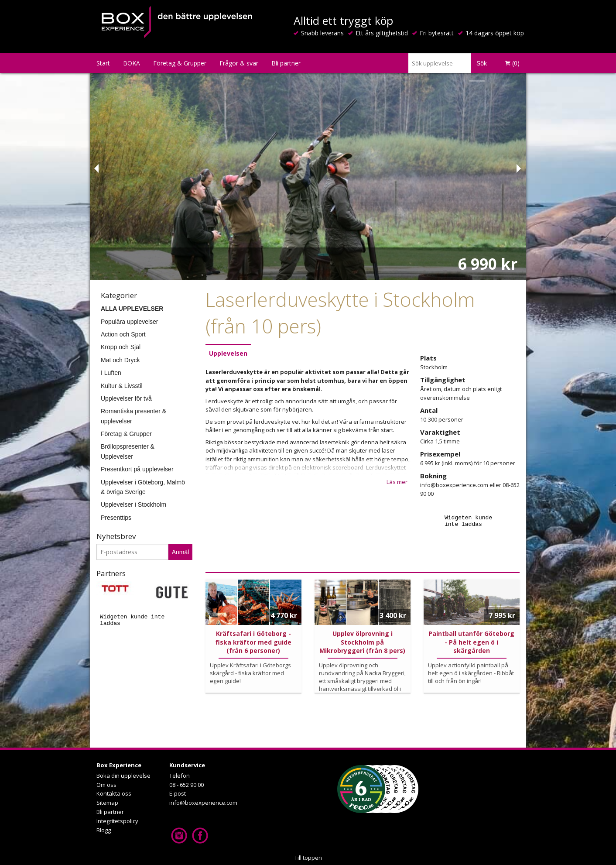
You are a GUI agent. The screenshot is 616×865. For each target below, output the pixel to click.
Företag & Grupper (180, 63)
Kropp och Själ (121, 347)
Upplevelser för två (126, 398)
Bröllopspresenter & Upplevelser (128, 451)
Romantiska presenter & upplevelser (133, 416)
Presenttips (116, 518)
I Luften (111, 373)
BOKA (132, 63)
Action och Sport (123, 334)
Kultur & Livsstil (122, 386)
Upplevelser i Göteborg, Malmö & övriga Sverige (143, 487)
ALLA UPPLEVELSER (132, 309)
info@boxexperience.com (203, 803)
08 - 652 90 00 (187, 785)
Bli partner (286, 63)
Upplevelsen (228, 353)
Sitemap (107, 803)
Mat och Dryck (120, 360)
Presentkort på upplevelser (137, 469)
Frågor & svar (239, 63)
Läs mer (397, 482)
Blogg (104, 830)
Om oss (106, 785)
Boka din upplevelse (123, 776)
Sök (482, 63)
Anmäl (181, 552)
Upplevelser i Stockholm (133, 505)
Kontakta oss (114, 793)
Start (103, 63)
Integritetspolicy (117, 821)
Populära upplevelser (130, 322)
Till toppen (308, 858)
